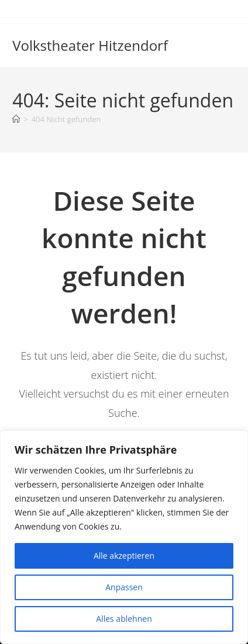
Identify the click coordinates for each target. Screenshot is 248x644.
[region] (124, 537)
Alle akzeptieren (124, 556)
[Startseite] (16, 119)
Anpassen (124, 587)
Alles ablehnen (124, 619)
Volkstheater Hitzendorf (90, 45)
